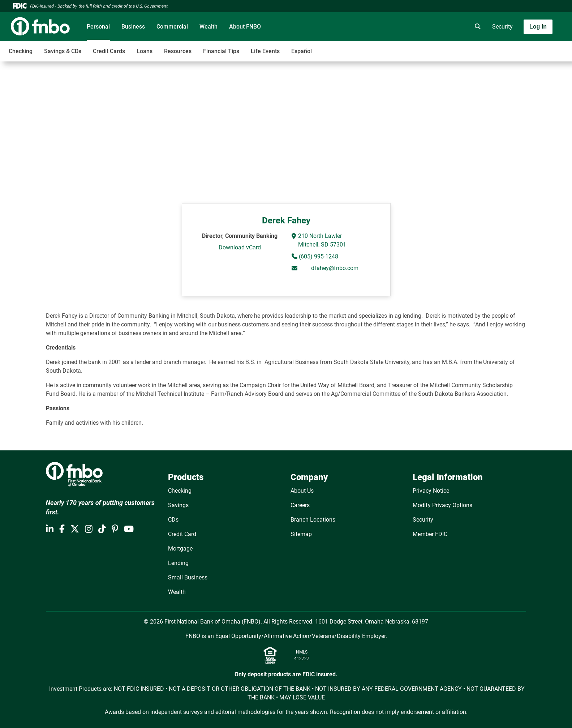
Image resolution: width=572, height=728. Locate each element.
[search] (476, 27)
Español (302, 51)
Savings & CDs (63, 51)
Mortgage (180, 549)
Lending (178, 563)
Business (133, 27)
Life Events (265, 51)
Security (502, 27)
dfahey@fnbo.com (335, 268)
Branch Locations (313, 520)
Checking (21, 51)
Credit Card (182, 534)
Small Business (188, 577)
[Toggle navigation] (515, 47)
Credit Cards (109, 51)
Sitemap (301, 534)
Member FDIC (430, 534)
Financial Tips (221, 51)
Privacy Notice (431, 491)
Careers (300, 505)
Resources (178, 51)
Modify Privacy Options (442, 505)
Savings (178, 505)
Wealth (208, 27)
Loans (145, 51)
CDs (173, 520)
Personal (98, 27)
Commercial (172, 27)
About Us (302, 491)
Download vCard (240, 247)
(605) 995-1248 (318, 256)
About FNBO (245, 27)
